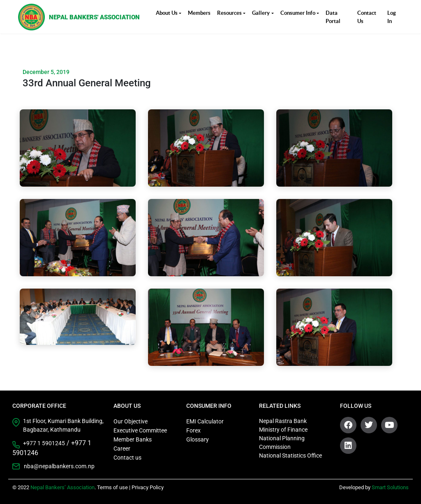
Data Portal (333, 17)
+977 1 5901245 (44, 443)
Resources (229, 13)
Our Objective (131, 421)
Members (199, 13)
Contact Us (367, 17)
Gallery (261, 13)
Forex (193, 430)
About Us (167, 13)
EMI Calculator (205, 421)
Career (122, 449)
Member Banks (133, 439)
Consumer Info (298, 13)
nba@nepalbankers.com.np (59, 466)
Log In (392, 17)
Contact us (127, 458)
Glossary (198, 439)
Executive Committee (140, 430)
